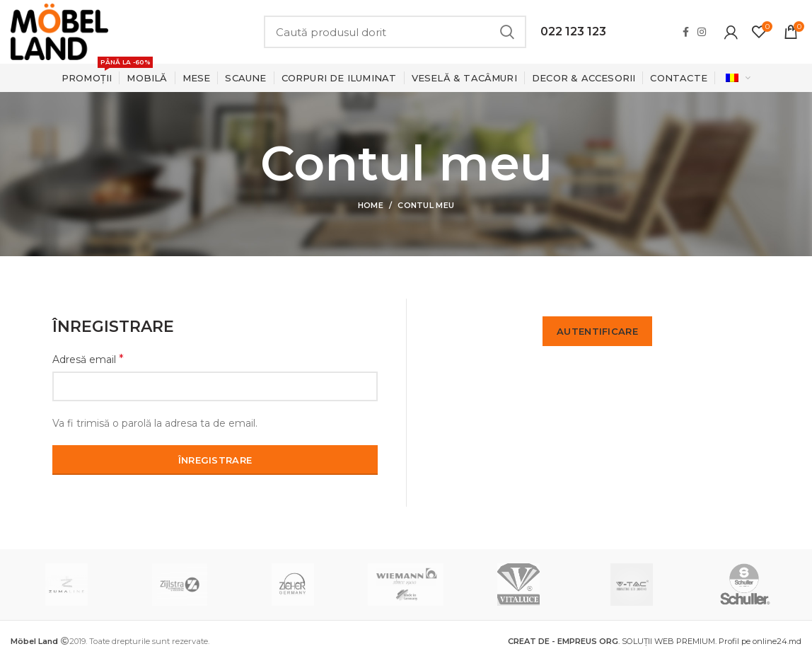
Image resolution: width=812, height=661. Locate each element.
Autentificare (597, 331)
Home (371, 205)
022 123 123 (573, 31)
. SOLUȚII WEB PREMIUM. (613, 641)
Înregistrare (215, 460)
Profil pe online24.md (760, 641)
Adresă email (88, 359)
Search (507, 32)
